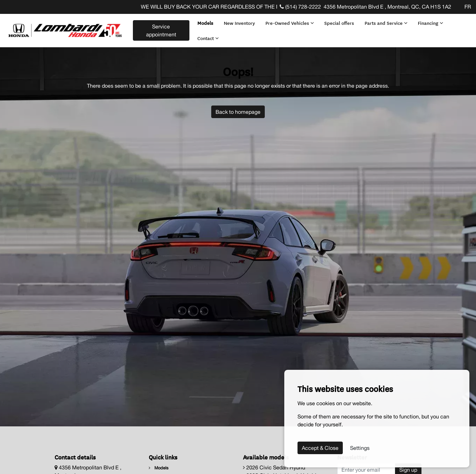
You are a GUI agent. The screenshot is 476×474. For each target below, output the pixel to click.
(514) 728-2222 (300, 7)
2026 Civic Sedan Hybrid (274, 465)
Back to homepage (238, 109)
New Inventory (238, 22)
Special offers (338, 22)
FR (468, 7)
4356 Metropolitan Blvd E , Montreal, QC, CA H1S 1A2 (387, 7)
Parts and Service (385, 22)
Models (204, 22)
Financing (429, 22)
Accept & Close (320, 448)
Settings (360, 448)
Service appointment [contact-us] (160, 29)
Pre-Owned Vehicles (288, 22)
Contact (207, 36)
